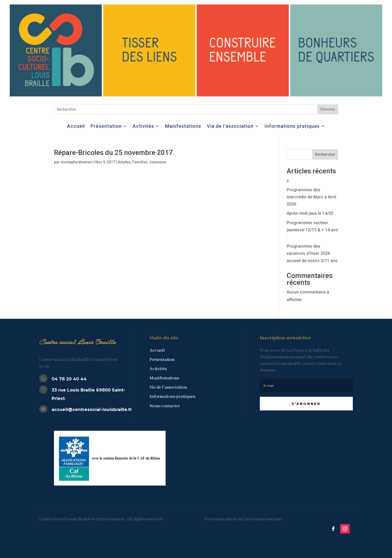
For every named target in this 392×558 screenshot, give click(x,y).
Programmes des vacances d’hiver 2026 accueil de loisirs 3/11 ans (312, 253)
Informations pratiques (292, 127)
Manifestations (183, 127)
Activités (143, 127)
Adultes (124, 162)
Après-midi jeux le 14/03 (310, 213)
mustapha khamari (77, 162)
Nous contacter (165, 406)
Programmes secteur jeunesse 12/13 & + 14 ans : (312, 230)
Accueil (76, 127)
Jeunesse (158, 162)
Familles (140, 162)
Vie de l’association (230, 127)
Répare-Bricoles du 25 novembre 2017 (113, 153)
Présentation (106, 127)
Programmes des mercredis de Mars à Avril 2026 (311, 197)
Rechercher (325, 154)
